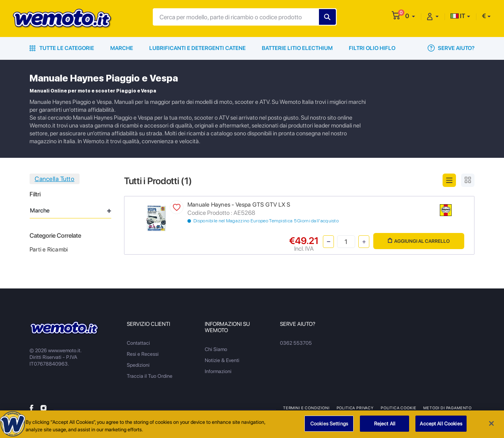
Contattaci (138, 343)
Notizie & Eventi (222, 360)
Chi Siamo (216, 349)
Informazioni (218, 371)
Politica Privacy (355, 408)
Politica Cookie (398, 408)
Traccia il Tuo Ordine (150, 376)
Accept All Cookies (441, 426)
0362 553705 (296, 343)
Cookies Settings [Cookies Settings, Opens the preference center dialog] (329, 426)
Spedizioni (138, 365)
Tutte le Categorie (62, 48)
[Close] (491, 426)
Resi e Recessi (143, 354)
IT (458, 16)
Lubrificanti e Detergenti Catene (197, 48)
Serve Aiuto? (451, 48)
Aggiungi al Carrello (419, 241)
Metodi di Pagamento (447, 408)
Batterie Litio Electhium (297, 48)
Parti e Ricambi (49, 249)
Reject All (385, 426)
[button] (410, 16)
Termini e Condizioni (306, 408)
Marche (122, 48)
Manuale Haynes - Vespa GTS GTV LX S (239, 205)
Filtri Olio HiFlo (372, 48)
